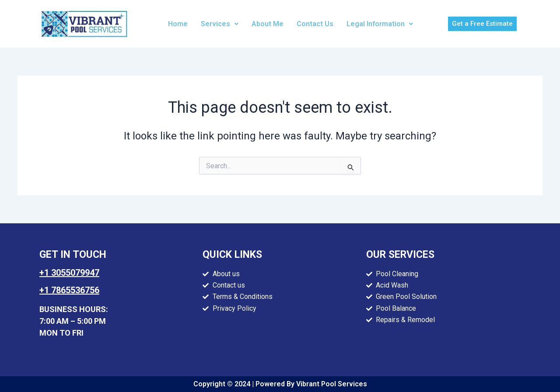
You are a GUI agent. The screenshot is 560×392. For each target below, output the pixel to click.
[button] (220, 24)
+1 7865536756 (69, 290)
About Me (268, 24)
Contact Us (315, 24)
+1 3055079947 (69, 273)
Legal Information (380, 24)
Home (178, 24)
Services (220, 24)
